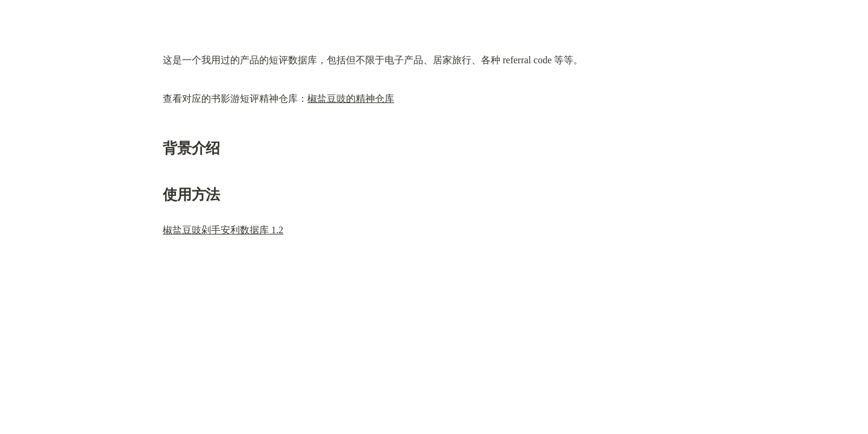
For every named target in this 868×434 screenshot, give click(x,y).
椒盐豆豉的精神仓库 (351, 99)
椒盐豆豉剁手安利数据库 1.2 (223, 230)
